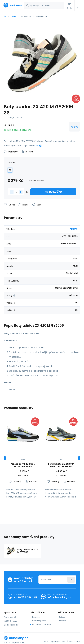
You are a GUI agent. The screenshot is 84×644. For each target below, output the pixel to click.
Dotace (62, 617)
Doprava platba (39, 621)
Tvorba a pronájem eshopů (56, 641)
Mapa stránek (18, 642)
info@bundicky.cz (59, 597)
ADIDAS (74, 127)
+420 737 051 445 (25, 597)
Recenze (63, 621)
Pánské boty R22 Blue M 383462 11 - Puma (23, 465)
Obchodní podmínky (42, 624)
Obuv (13, 17)
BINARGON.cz (74, 641)
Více (36, 146)
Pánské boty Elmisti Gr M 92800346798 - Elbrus (61, 465)
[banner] (12, 5)
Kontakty (36, 617)
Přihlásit (71, 580)
